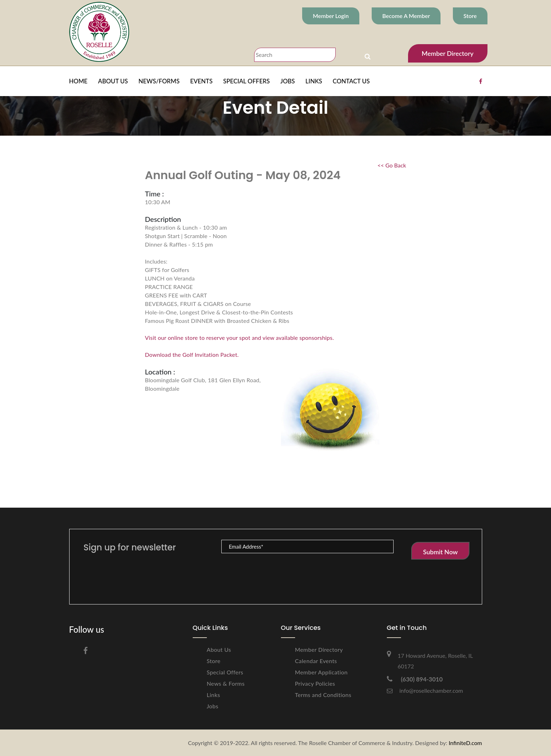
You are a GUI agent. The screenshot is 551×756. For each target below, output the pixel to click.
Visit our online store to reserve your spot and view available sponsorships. (239, 338)
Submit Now (440, 552)
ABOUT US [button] (113, 81)
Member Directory (448, 53)
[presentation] (275, 571)
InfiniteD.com (465, 743)
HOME (78, 81)
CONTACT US (351, 81)
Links (214, 695)
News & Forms (226, 683)
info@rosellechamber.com (425, 690)
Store (470, 16)
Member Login (331, 16)
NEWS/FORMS (159, 81)
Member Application (321, 672)
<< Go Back (392, 165)
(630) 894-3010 (415, 679)
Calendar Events (316, 661)
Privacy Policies (315, 683)
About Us (219, 649)
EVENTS (202, 81)
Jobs (213, 706)
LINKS (314, 81)
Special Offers (225, 672)
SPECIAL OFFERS (246, 81)
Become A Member (406, 16)
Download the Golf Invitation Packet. (192, 355)
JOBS (288, 81)
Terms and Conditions (323, 695)
